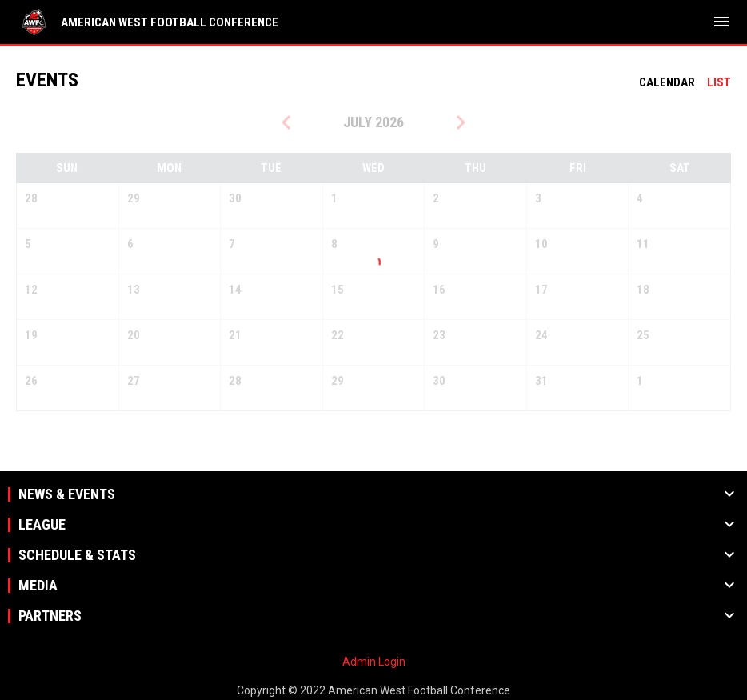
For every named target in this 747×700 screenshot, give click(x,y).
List (719, 82)
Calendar (667, 82)
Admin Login (374, 662)
